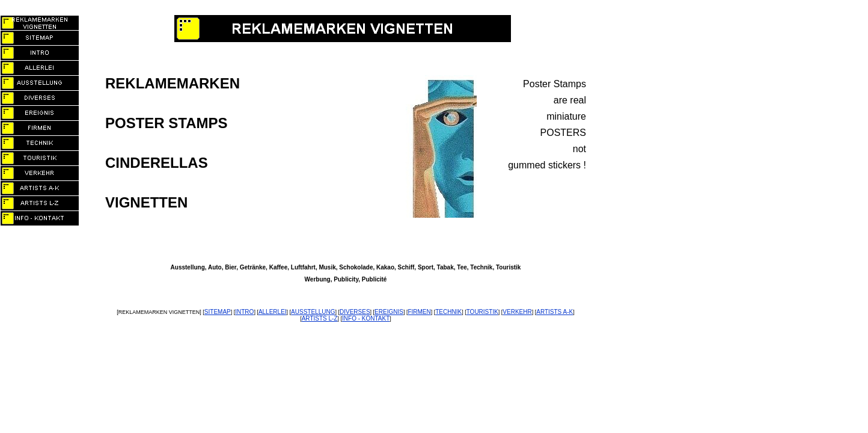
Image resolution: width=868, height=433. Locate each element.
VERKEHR (517, 312)
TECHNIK (448, 312)
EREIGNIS (389, 312)
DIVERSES (355, 312)
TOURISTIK (482, 312)
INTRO (244, 312)
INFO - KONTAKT (366, 318)
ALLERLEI (273, 312)
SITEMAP (218, 312)
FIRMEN (419, 312)
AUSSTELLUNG (313, 312)
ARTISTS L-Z (320, 318)
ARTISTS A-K (555, 312)
